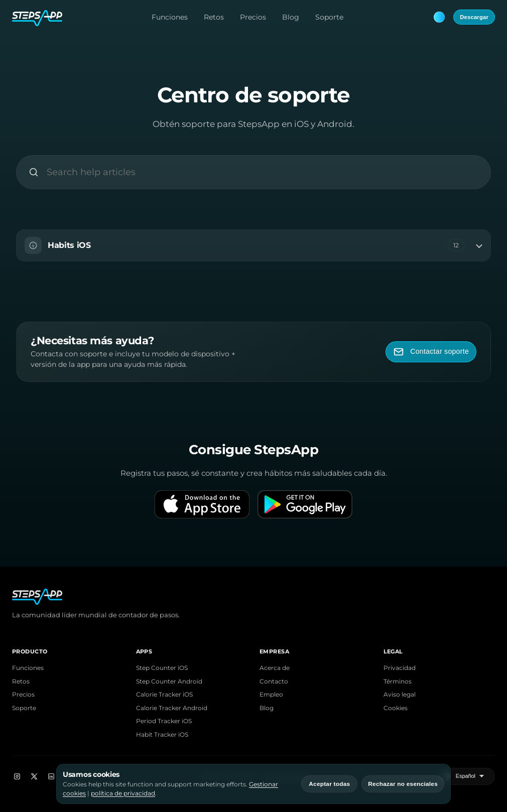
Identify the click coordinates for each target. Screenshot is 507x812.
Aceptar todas (329, 784)
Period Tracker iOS (164, 721)
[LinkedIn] (51, 776)
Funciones (170, 17)
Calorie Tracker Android (172, 708)
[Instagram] (17, 776)
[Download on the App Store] (202, 504)
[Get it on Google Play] (305, 504)
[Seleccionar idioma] (471, 776)
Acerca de (275, 668)
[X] (34, 776)
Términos (398, 682)
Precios (253, 17)
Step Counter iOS (162, 668)
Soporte (329, 17)
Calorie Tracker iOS (164, 695)
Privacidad (400, 668)
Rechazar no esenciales (403, 784)
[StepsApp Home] (37, 17)
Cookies (396, 708)
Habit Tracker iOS (162, 735)
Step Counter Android (169, 682)
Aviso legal (400, 695)
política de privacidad (123, 793)
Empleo (271, 695)
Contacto (274, 682)
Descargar (474, 17)
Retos (214, 17)
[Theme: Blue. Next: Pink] (439, 17)
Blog (291, 17)
